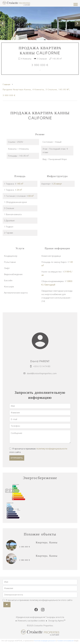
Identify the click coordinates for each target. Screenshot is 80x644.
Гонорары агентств (55, 617)
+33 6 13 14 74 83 (42, 366)
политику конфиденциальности (52, 449)
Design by (57, 621)
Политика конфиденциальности (45, 641)
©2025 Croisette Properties (40, 626)
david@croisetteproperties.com (42, 373)
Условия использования (66, 641)
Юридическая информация (29, 617)
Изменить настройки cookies (31, 621)
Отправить (17, 458)
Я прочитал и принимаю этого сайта (39, 600)
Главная (6, 85)
